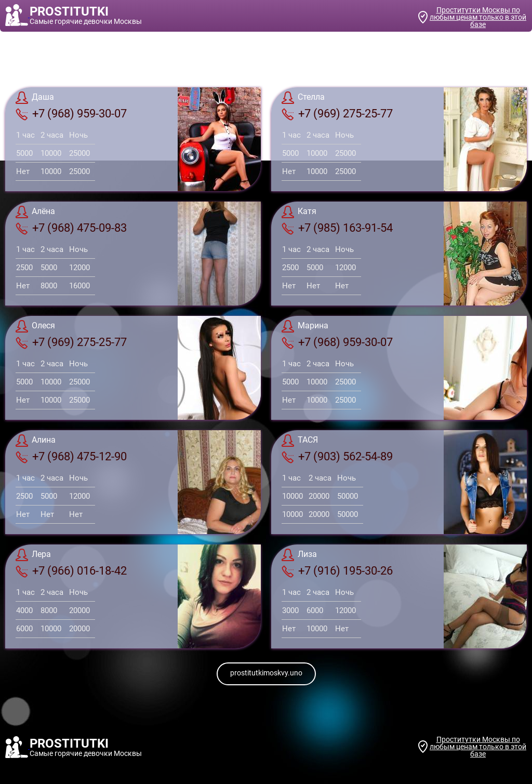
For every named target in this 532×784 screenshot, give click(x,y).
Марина (305, 326)
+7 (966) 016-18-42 (71, 571)
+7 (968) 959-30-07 (71, 114)
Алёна (35, 212)
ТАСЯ (300, 441)
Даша (35, 98)
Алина (36, 441)
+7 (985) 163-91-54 (337, 228)
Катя (299, 212)
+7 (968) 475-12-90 (71, 457)
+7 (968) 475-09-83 (71, 228)
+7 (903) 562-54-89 (337, 457)
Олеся (35, 326)
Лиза (299, 555)
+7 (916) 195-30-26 (337, 571)
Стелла (303, 98)
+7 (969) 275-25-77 (337, 114)
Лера (33, 555)
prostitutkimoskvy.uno (266, 673)
